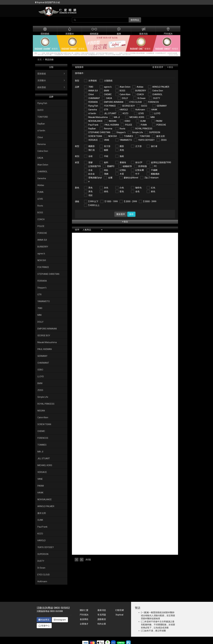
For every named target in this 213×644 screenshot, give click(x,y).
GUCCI (144, 106)
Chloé (91, 94)
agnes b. (108, 87)
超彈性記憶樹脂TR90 (161, 162)
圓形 (122, 146)
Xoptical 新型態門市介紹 (48, 2)
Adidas (140, 87)
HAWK (154, 110)
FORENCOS (153, 102)
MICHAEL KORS (137, 117)
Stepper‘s (121, 132)
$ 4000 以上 (94, 205)
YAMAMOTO (126, 140)
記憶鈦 (123, 170)
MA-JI (117, 117)
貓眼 (106, 150)
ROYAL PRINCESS (144, 129)
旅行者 (154, 146)
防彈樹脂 (143, 166)
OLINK (143, 121)
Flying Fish (93, 106)
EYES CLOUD (136, 102)
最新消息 (102, 610)
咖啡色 (139, 188)
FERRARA (93, 102)
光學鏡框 (93, 81)
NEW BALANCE (95, 121)
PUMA (144, 125)
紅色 (153, 188)
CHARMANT (94, 98)
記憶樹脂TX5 (95, 166)
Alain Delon (125, 87)
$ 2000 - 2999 (130, 201)
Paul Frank (93, 125)
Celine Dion (158, 91)
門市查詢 (84, 615)
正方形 (139, 146)
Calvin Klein (125, 94)
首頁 (40, 60)
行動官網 (119, 610)
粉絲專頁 (44, 620)
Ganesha (93, 110)
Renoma (108, 129)
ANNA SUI (93, 91)
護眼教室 (102, 619)
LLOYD (157, 113)
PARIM (159, 121)
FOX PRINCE (110, 106)
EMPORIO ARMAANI (114, 102)
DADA (109, 98)
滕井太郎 (161, 136)
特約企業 (102, 624)
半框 (106, 156)
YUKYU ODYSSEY (146, 140)
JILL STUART (110, 113)
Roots (122, 129)
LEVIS (141, 113)
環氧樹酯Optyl (95, 178)
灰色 (106, 188)
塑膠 (90, 162)
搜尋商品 (135, 20)
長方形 (107, 146)
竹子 (137, 174)
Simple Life (138, 132)
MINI (153, 117)
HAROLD (124, 110)
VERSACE (93, 140)
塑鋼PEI (111, 166)
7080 (91, 87)
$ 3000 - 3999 (150, 201)
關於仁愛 (84, 610)
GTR (106, 110)
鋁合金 (92, 174)
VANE (107, 140)
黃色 (90, 191)
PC (155, 166)
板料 (106, 162)
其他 (122, 150)
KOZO (126, 113)
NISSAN (113, 121)
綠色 (106, 191)
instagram (60, 620)
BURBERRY (141, 91)
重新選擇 (158, 67)
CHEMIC (108, 94)
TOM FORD (145, 136)
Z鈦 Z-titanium (152, 178)
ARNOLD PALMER (161, 87)
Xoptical (119, 615)
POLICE (129, 125)
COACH (140, 94)
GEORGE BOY (128, 106)
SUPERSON (155, 132)
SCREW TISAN (95, 136)
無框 (122, 156)
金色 (137, 191)
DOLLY (125, 98)
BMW (106, 91)
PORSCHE (161, 125)
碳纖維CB (127, 166)
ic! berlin (92, 113)
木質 (122, 174)
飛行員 (92, 150)
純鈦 (106, 170)
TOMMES (128, 136)
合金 (90, 170)
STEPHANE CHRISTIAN (99, 132)
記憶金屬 (140, 170)
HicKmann (140, 110)
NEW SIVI (113, 136)
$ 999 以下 (93, 201)
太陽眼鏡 (108, 81)
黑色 (90, 188)
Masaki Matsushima (98, 117)
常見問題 (102, 615)
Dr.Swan (142, 98)
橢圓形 (92, 146)
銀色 (153, 191)
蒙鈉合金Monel (131, 178)
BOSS (122, 91)
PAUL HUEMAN (112, 125)
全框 (90, 156)
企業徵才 (84, 624)
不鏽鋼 (154, 170)
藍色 (122, 191)
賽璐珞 (123, 162)
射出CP (139, 162)
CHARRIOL (157, 94)
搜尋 (131, 214)
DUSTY (157, 98)
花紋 (90, 195)
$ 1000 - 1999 (111, 201)
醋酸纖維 (155, 174)
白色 (122, 188)
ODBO (127, 121)
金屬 (110, 178)
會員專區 (84, 619)
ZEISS (164, 140)
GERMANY (162, 106)
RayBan (92, 129)
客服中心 (44, 626)
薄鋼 (106, 174)
